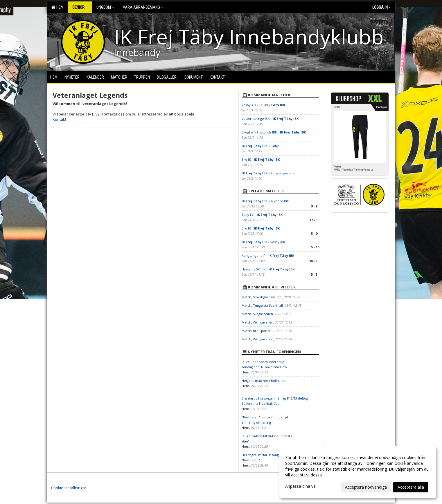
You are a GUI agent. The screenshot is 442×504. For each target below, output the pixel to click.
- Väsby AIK (263, 242)
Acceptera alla (411, 487)
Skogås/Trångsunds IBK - (274, 132)
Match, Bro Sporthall (257, 331)
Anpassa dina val (301, 486)
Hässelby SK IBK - (268, 269)
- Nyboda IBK (265, 201)
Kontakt (59, 119)
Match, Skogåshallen (257, 314)
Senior (80, 7)
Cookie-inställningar (69, 488)
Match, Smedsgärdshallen (262, 297)
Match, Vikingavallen (257, 322)
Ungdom (105, 7)
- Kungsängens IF (268, 173)
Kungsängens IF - (268, 255)
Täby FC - (263, 215)
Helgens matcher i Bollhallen (264, 381)
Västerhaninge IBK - (271, 119)
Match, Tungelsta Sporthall (262, 305)
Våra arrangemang (143, 7)
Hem (57, 7)
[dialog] (358, 472)
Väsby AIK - (264, 105)
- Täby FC (263, 146)
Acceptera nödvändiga (366, 487)
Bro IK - (261, 159)
